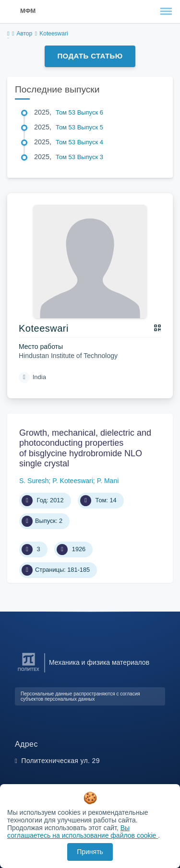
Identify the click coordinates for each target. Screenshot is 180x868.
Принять (90, 852)
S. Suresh (34, 481)
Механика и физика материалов (99, 662)
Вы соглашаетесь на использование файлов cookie (83, 832)
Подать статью (90, 56)
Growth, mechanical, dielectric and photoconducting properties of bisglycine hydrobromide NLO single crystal (85, 448)
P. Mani (108, 481)
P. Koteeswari (73, 481)
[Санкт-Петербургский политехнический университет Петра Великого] (29, 671)
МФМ (28, 11)
